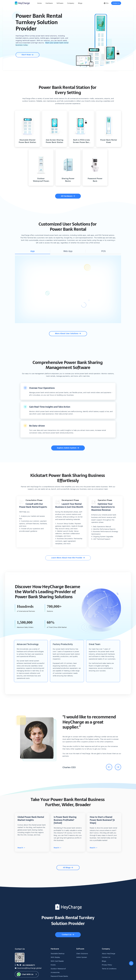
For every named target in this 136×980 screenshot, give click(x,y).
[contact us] (131, 963)
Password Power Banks (58, 964)
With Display (55, 945)
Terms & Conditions (108, 956)
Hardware (49, 3)
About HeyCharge (108, 941)
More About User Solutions (68, 331)
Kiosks (53, 952)
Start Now (28, 53)
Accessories (54, 960)
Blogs (104, 948)
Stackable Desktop (57, 941)
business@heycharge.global (26, 955)
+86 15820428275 (28, 952)
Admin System (81, 945)
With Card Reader (56, 948)
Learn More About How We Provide (68, 553)
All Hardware (68, 194)
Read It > (21, 840)
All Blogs (68, 858)
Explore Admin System (68, 445)
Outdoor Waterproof (57, 956)
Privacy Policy (107, 952)
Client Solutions (81, 941)
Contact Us (116, 3)
